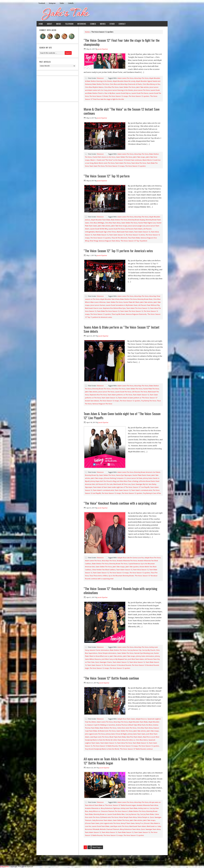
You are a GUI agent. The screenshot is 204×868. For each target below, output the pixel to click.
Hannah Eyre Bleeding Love (144, 653)
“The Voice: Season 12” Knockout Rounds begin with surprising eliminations (120, 591)
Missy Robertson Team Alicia (130, 829)
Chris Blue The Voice (111, 87)
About (50, 24)
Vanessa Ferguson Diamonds (136, 314)
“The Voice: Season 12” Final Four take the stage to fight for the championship (122, 42)
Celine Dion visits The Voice (127, 728)
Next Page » (97, 847)
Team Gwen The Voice (97, 166)
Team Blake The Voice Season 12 (108, 311)
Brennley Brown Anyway (137, 220)
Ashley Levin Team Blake (129, 808)
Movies (103, 24)
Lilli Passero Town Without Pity (149, 305)
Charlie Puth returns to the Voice (104, 157)
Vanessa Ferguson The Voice (102, 404)
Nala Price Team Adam (134, 737)
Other (112, 24)
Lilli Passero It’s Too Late (104, 484)
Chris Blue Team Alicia (113, 223)
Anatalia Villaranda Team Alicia (147, 805)
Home (41, 24)
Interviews (82, 24)
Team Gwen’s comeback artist (142, 490)
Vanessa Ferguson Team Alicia (109, 241)
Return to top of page (47, 861)
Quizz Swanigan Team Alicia (151, 829)
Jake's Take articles (142, 87)
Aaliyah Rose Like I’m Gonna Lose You (131, 558)
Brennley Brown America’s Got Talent (147, 472)
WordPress (156, 861)
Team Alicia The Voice (139, 163)
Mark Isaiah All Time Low (122, 484)
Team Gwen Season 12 (117, 235)
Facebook (42, 3)
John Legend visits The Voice (95, 734)
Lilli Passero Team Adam (134, 229)
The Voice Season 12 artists (135, 235)
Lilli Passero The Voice (140, 392)
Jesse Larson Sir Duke (135, 478)
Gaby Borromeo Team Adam (102, 820)
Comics (93, 24)
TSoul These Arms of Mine (99, 576)
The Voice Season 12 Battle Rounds (105, 746)
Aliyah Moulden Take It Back (110, 299)
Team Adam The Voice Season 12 (138, 308)
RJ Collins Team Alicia (118, 740)
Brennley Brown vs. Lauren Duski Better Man (109, 814)
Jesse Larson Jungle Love (137, 226)
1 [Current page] (85, 847)
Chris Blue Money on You (151, 84)
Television (69, 24)
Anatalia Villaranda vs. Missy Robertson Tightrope (102, 808)
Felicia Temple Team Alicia (128, 817)
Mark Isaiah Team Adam (125, 232)
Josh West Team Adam (136, 659)
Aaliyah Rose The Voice (153, 558)
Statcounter (5, 866)
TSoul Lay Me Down (118, 314)
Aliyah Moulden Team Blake (101, 220)
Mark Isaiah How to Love (93, 308)
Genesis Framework (142, 861)
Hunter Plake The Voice (151, 389)
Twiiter (62, 3)
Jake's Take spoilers (132, 567)
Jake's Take (102, 14)
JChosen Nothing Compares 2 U (115, 478)
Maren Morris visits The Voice (104, 163)
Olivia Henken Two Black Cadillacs (104, 570)
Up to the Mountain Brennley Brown (121, 576)
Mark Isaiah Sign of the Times (106, 232)
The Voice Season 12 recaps (118, 96)
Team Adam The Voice (123, 163)
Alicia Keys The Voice (141, 78)
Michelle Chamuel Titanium (110, 829)
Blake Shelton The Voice (101, 84)
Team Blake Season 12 (101, 235)
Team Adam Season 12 (142, 232)
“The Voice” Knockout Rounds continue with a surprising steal (120, 503)
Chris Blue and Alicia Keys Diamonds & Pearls (126, 84)
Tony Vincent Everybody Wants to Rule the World (102, 749)
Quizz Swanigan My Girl (140, 484)
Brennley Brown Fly (92, 475)
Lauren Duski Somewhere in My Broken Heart (122, 305)
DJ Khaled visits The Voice (107, 731)
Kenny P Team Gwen (128, 823)
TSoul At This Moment (119, 238)
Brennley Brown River (145, 299)
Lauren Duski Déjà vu (123, 93)
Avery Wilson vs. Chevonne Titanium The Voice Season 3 (109, 811)
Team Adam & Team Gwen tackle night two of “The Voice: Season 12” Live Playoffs (122, 416)
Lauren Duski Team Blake (100, 826)
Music (59, 24)
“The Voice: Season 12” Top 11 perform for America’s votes (118, 251)
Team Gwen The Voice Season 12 (132, 311)
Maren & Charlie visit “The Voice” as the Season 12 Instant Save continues (122, 111)
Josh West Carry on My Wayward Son (114, 659)
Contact (122, 24)
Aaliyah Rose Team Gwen (126, 719)
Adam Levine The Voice (125, 78)
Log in (164, 861)
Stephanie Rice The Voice (98, 395)
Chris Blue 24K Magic (97, 223)
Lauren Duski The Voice (117, 229)
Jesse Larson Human (98, 305)
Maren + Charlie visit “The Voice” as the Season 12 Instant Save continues (116, 160)
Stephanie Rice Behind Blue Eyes (114, 308)
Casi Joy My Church (149, 650)
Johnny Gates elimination (145, 656)
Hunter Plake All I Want (131, 302)
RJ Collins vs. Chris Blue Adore (137, 740)
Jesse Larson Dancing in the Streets (121, 90)
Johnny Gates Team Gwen (137, 734)
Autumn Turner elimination (99, 650)
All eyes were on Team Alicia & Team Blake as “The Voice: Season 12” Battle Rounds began (122, 761)
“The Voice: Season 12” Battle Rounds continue (111, 678)
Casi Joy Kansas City (134, 650)
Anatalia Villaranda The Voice (127, 561)
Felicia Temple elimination (107, 653)
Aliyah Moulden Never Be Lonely (124, 81)
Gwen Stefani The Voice (127, 87)
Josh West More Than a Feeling (127, 481)
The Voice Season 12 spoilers (139, 96)
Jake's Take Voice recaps (119, 226)
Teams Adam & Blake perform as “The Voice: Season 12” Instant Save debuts (122, 329)
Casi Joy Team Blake (147, 814)
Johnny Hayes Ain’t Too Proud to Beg (103, 481)
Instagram (52, 3)
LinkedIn (71, 3)
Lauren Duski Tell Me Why (99, 229)
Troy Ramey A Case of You (152, 493)
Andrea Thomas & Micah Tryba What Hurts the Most (134, 725)
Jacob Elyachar (103, 49)
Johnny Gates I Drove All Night (116, 734)
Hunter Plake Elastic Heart (142, 475)
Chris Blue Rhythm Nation (94, 87)
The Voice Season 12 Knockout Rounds (118, 665)
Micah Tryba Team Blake (118, 737)
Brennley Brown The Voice (101, 389)
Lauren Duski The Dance (140, 93)
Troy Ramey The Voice (149, 401)
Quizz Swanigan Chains (104, 662)
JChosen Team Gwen (92, 823)
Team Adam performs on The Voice (120, 395)
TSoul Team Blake (134, 238)
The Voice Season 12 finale (99, 96)
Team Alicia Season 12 (141, 570)
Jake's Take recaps (139, 157)
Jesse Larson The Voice (142, 90)
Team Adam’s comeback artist (104, 490)
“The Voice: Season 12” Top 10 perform (107, 176)
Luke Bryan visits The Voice (99, 737)
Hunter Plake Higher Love (147, 223)
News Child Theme (125, 861)
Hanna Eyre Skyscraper (124, 475)
